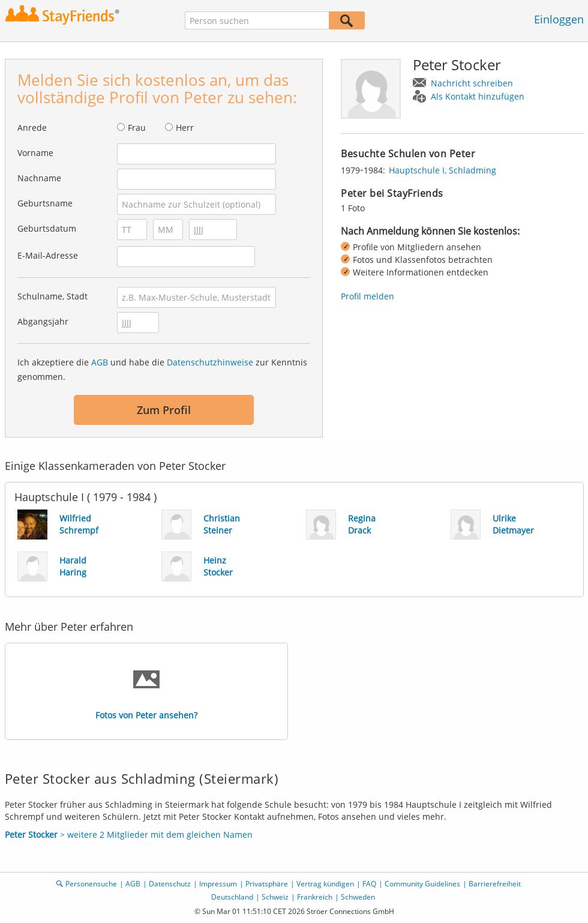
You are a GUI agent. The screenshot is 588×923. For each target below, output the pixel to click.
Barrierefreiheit (495, 884)
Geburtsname (45, 203)
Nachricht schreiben (472, 83)
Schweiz (275, 897)
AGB (100, 362)
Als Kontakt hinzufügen (478, 96)
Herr (185, 128)
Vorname (35, 153)
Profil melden (367, 296)
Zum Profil (164, 410)
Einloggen (559, 19)
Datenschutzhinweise (210, 362)
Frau (137, 128)
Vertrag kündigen (325, 884)
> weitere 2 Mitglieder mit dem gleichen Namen (129, 834)
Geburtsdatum (47, 228)
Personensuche (91, 884)
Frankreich (315, 897)
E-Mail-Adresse (48, 255)
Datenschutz (170, 884)
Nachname (39, 178)
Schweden (358, 897)
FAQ (369, 884)
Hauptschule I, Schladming (442, 170)
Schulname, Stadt (52, 296)
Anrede (32, 128)
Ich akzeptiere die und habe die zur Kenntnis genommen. (162, 369)
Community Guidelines (422, 884)
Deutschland (232, 897)
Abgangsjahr (43, 321)
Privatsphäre (267, 884)
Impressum (218, 884)
